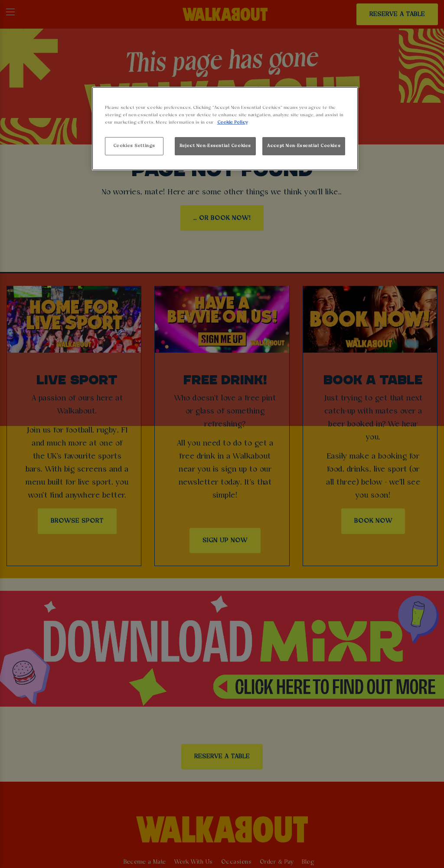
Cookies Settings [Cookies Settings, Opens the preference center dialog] (134, 146)
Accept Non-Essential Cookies (304, 146)
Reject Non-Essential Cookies (215, 146)
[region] (225, 129)
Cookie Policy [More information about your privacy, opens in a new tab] (232, 122)
